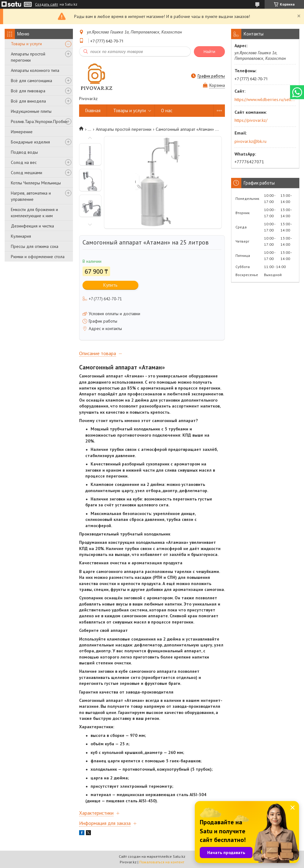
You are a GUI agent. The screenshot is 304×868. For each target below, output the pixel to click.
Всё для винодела (28, 101)
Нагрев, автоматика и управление (31, 196)
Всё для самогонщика (31, 81)
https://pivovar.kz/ (251, 120)
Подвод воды (24, 152)
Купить (110, 285)
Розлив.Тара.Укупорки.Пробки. (40, 121)
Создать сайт (47, 4)
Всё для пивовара (28, 91)
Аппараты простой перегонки (28, 57)
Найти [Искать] (209, 52)
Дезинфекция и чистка (32, 226)
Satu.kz (179, 856)
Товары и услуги (26, 44)
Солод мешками (27, 173)
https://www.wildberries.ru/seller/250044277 (265, 99)
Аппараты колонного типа (35, 70)
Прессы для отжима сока (35, 246)
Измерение (22, 132)
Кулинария (21, 236)
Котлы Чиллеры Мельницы (36, 183)
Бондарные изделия (30, 142)
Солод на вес (24, 162)
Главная (93, 110)
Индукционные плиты (31, 111)
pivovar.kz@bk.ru (250, 141)
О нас (167, 110)
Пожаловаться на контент (162, 862)
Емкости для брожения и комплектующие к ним (34, 213)
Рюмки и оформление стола (38, 257)
